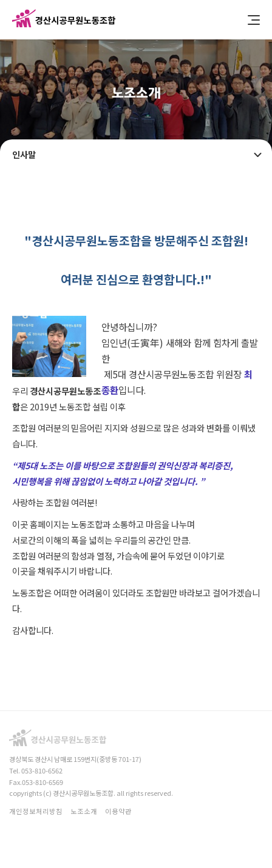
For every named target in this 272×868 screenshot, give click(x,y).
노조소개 (84, 811)
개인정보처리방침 (36, 811)
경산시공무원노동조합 (64, 20)
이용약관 (118, 811)
